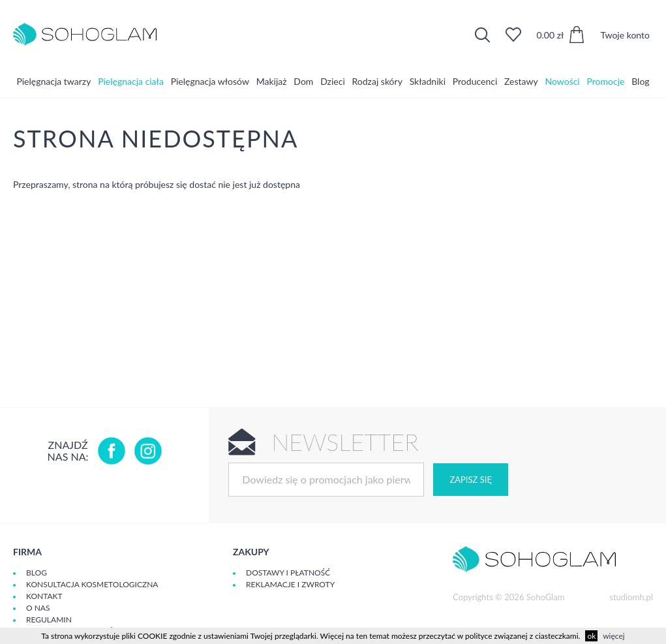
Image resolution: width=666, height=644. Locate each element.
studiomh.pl (631, 597)
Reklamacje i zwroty (290, 584)
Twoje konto (625, 35)
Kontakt (44, 596)
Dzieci (333, 81)
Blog (640, 81)
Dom (303, 81)
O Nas (38, 608)
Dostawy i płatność (288, 573)
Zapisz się (470, 480)
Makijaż (272, 81)
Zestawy (521, 81)
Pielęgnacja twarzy (53, 81)
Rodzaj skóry (377, 81)
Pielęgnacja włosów (210, 81)
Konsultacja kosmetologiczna (92, 584)
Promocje (606, 81)
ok (591, 636)
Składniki (428, 81)
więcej (613, 636)
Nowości (562, 81)
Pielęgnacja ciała (131, 81)
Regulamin (49, 620)
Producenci (475, 81)
